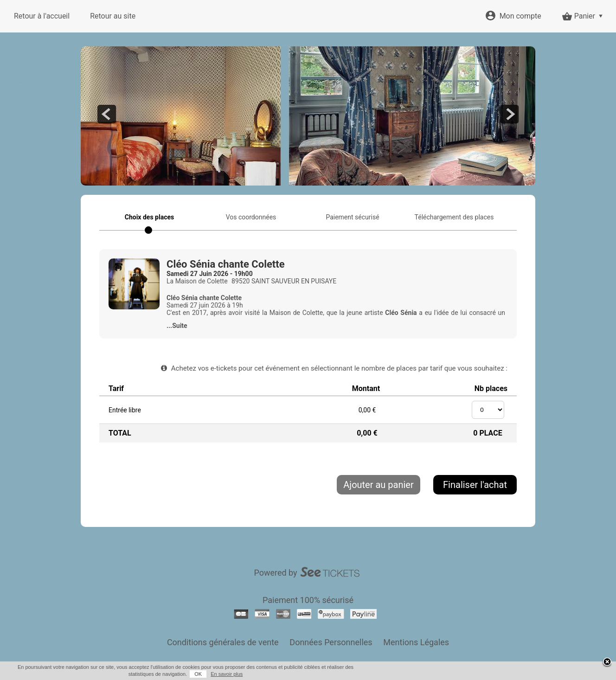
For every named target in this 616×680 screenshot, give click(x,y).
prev (107, 114)
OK (198, 674)
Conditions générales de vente (223, 642)
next (509, 114)
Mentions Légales (416, 642)
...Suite (177, 326)
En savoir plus (227, 674)
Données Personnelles (331, 642)
